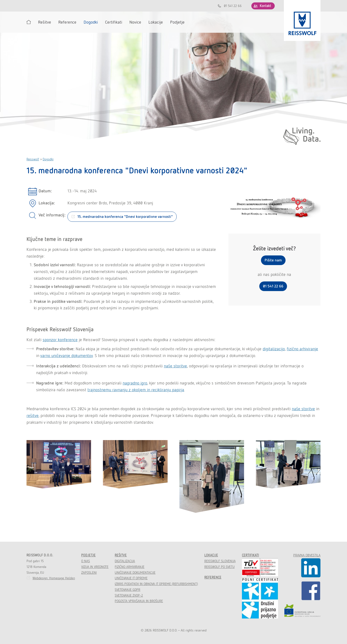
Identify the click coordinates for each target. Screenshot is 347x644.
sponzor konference (60, 340)
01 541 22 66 (233, 6)
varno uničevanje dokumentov (67, 355)
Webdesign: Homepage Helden (54, 578)
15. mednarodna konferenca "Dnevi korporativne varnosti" (125, 217)
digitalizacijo (274, 349)
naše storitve (175, 366)
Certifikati (250, 555)
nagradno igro (135, 383)
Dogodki (48, 159)
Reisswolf (33, 159)
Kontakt (265, 6)
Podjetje (88, 555)
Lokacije (211, 555)
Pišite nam (273, 260)
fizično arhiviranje (302, 349)
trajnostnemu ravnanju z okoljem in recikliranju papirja (136, 390)
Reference (213, 577)
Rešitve (121, 555)
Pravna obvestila (307, 555)
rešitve (33, 415)
